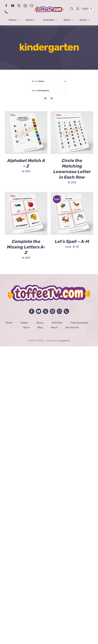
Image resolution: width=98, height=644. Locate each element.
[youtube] (13, 6)
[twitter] (19, 6)
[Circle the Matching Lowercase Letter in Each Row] (72, 114)
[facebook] (6, 6)
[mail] (32, 6)
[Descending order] (65, 81)
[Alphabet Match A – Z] (26, 114)
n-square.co (64, 341)
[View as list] (52, 98)
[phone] (6, 12)
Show (41, 91)
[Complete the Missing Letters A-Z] (26, 194)
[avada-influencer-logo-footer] (49, 286)
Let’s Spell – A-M (72, 241)
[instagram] (25, 6)
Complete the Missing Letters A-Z (26, 247)
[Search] (72, 9)
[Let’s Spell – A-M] (72, 194)
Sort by (38, 81)
